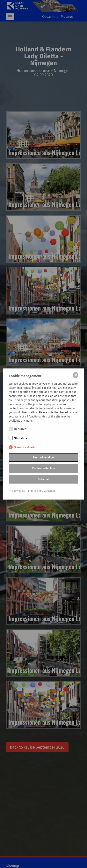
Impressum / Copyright (42, 491)
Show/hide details (25, 447)
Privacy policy (17, 491)
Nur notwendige (44, 457)
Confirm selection (43, 468)
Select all (43, 479)
